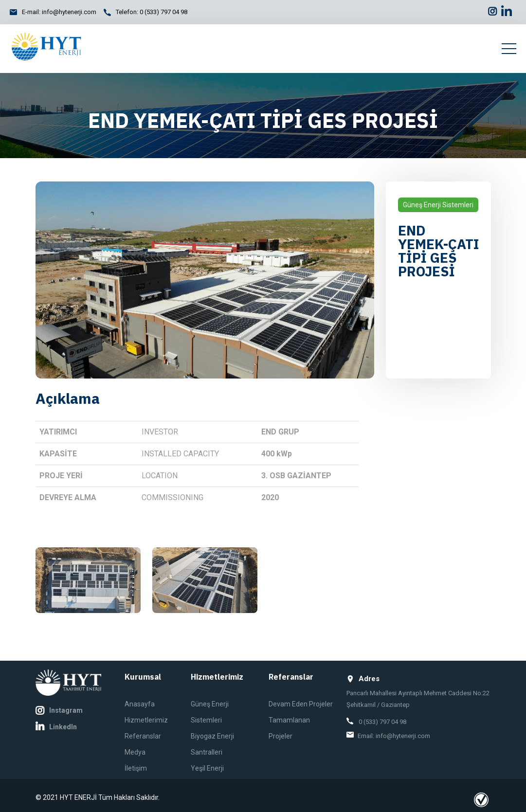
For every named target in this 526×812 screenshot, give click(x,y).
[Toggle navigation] (509, 49)
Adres (363, 679)
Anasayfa (140, 704)
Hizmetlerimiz (146, 720)
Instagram (59, 711)
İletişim (136, 768)
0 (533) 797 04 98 (163, 12)
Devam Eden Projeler (301, 704)
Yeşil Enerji (207, 768)
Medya (135, 752)
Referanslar (143, 736)
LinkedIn (56, 727)
